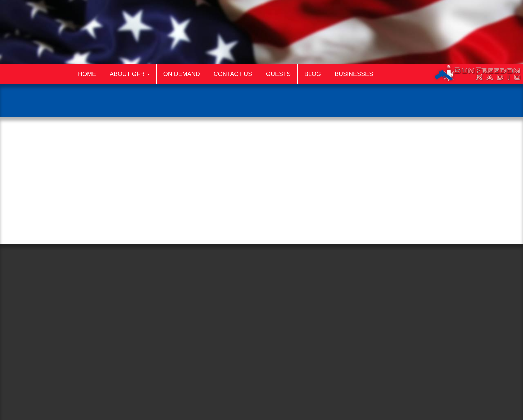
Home (87, 74)
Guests (278, 74)
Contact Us (233, 74)
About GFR (130, 74)
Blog (313, 74)
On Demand (182, 74)
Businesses (354, 74)
